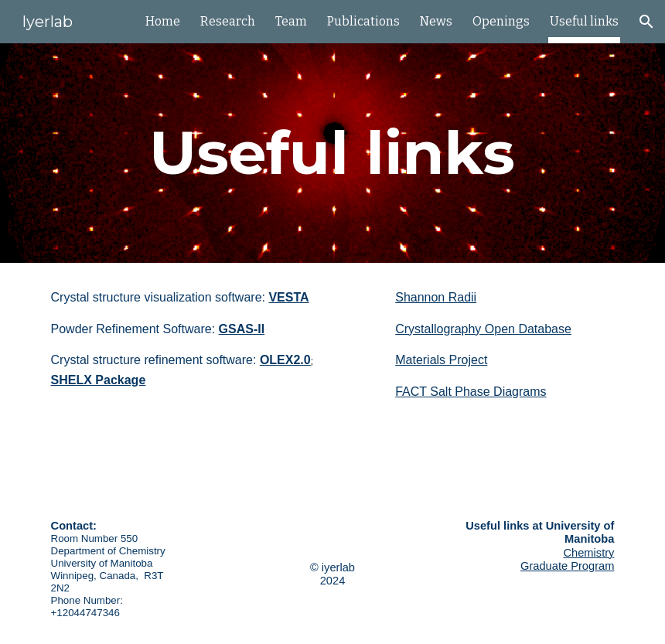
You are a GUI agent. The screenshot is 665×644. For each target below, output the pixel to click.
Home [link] (163, 21)
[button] (646, 22)
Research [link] (228, 21)
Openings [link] (501, 21)
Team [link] (291, 21)
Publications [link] (363, 21)
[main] (332, 153)
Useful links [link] (584, 21)
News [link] (436, 21)
